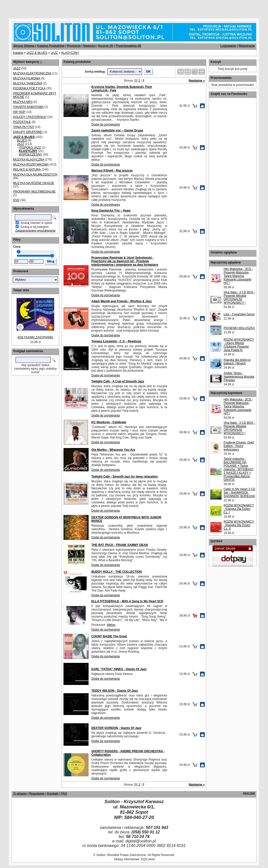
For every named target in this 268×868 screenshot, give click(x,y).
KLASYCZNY (70, 53)
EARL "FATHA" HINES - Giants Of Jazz (119, 669)
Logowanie (228, 46)
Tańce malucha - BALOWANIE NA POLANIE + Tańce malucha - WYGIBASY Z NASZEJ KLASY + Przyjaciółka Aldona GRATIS (239, 469)
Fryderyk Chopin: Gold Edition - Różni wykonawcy (239, 446)
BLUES (22, 140)
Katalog (18, 53)
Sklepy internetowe (127, 859)
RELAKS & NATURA (27, 170)
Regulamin (37, 794)
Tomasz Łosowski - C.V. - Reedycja (116, 341)
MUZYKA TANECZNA (28, 83)
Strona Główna (24, 46)
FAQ (64, 794)
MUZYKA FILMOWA (27, 78)
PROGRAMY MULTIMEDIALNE (34, 192)
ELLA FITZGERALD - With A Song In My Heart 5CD (127, 601)
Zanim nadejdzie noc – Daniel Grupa (117, 130)
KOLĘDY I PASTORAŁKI (30, 117)
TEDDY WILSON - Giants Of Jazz (115, 691)
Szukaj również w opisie (36, 223)
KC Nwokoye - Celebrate (109, 422)
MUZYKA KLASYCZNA (28, 160)
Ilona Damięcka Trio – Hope (111, 211)
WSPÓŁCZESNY (30, 155)
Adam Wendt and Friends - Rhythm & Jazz (121, 301)
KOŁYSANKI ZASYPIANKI (35, 337)
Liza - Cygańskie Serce (239, 314)
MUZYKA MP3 (23, 102)
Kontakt (53, 794)
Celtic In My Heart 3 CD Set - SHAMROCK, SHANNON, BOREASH (239, 493)
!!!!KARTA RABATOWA (28, 107)
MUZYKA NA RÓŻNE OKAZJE (34, 183)
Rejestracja (247, 46)
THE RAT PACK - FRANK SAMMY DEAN (120, 545)
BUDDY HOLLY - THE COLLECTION (117, 572)
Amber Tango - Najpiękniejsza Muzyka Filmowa (239, 377)
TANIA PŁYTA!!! (24, 127)
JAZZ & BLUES (37, 53)
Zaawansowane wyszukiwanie (36, 231)
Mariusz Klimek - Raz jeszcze (112, 171)
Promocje (74, 46)
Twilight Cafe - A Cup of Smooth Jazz (118, 381)
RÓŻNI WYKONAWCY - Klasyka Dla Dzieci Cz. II (239, 525)
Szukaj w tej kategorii (35, 227)
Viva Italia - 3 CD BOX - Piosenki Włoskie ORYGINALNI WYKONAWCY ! (239, 298)
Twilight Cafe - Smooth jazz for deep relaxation (125, 477)
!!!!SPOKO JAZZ (30, 148)
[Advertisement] (61, 8)
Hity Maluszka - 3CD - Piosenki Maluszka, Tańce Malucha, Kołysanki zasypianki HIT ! (238, 276)
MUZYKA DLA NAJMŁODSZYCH (35, 175)
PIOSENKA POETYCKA (29, 88)
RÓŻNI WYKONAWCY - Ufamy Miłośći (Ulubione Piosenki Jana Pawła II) (239, 345)
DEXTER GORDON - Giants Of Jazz (116, 728)
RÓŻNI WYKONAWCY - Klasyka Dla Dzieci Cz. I (239, 509)
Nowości (89, 46)
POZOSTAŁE (22, 122)
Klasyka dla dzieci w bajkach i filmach (237, 362)
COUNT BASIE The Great (109, 636)
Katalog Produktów (51, 46)
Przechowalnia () (128, 46)
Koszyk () (106, 46)
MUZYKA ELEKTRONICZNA (32, 73)
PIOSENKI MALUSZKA (239, 328)
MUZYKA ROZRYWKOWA (31, 165)
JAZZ (54, 53)
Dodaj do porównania (106, 124)
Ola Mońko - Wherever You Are (113, 450)
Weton (111, 625)
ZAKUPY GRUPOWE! (28, 132)
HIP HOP (19, 112)
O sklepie (20, 794)
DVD (16, 200)
